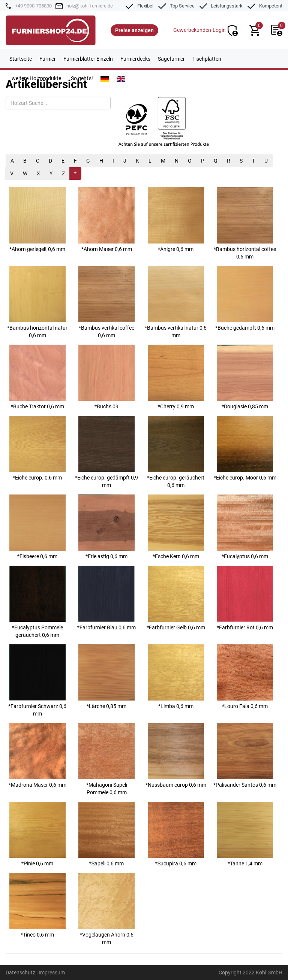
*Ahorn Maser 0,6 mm (106, 220)
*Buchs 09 (106, 377)
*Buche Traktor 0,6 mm (37, 377)
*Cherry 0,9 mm (176, 377)
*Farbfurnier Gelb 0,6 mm (176, 598)
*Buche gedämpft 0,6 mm (245, 298)
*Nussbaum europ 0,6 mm (176, 755)
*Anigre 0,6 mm (176, 220)
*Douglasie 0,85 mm (245, 377)
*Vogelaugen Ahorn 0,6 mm (106, 909)
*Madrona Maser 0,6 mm (37, 755)
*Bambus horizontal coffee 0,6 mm (245, 223)
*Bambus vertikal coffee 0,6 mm (106, 302)
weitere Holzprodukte (36, 78)
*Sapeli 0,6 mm (106, 834)
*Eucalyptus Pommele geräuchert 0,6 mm (37, 602)
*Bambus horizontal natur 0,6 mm (37, 302)
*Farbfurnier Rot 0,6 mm (245, 598)
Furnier (48, 59)
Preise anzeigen (134, 30)
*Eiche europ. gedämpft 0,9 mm (106, 452)
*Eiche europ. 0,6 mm (37, 448)
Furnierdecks (135, 59)
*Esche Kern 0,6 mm (176, 527)
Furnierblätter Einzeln (88, 59)
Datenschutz (20, 973)
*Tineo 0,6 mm (37, 905)
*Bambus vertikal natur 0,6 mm (176, 302)
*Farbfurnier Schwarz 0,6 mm (37, 680)
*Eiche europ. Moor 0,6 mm (245, 448)
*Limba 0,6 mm (176, 677)
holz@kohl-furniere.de (90, 6)
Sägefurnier (171, 59)
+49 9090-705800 (33, 6)
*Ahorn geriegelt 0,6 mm (37, 220)
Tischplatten (207, 59)
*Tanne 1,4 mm (245, 834)
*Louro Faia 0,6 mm (245, 677)
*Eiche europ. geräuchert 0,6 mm (176, 452)
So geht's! (82, 78)
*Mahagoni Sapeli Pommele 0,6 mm (106, 759)
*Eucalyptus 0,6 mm (245, 527)
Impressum (52, 973)
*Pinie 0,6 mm (37, 834)
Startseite (21, 59)
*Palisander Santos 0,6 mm (245, 755)
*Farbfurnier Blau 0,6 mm (106, 598)
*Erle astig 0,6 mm (106, 527)
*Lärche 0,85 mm (106, 677)
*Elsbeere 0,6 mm (37, 527)
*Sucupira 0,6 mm (176, 834)
